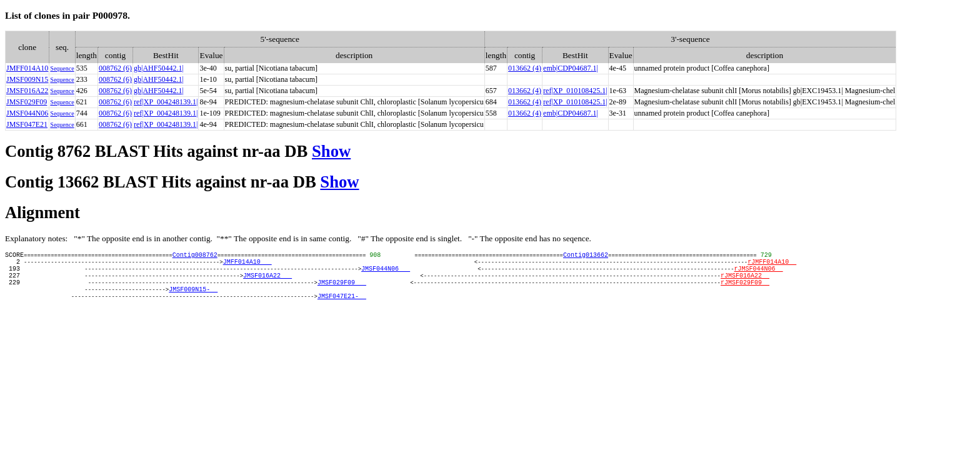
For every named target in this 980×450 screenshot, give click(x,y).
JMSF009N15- (193, 300)
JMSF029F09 (27, 102)
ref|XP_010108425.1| (575, 91)
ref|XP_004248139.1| (166, 102)
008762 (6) (115, 68)
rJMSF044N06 (758, 274)
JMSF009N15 (27, 79)
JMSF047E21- (342, 309)
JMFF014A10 (27, 68)
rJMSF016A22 (745, 282)
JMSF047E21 (27, 124)
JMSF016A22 (27, 91)
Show (331, 151)
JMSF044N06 (27, 113)
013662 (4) (525, 68)
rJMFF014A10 (772, 265)
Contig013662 (586, 256)
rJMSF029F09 (745, 291)
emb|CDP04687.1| (571, 68)
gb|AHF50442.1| (159, 68)
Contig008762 (195, 256)
